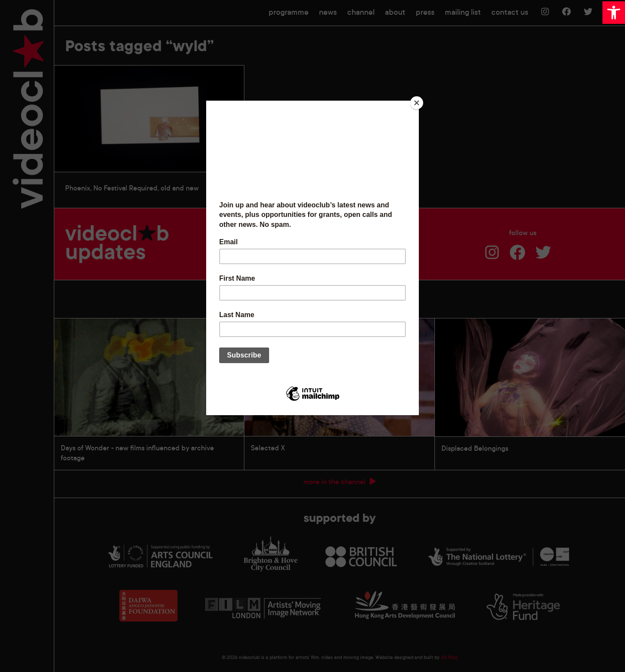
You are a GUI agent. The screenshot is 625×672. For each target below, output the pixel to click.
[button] (614, 13)
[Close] (417, 103)
